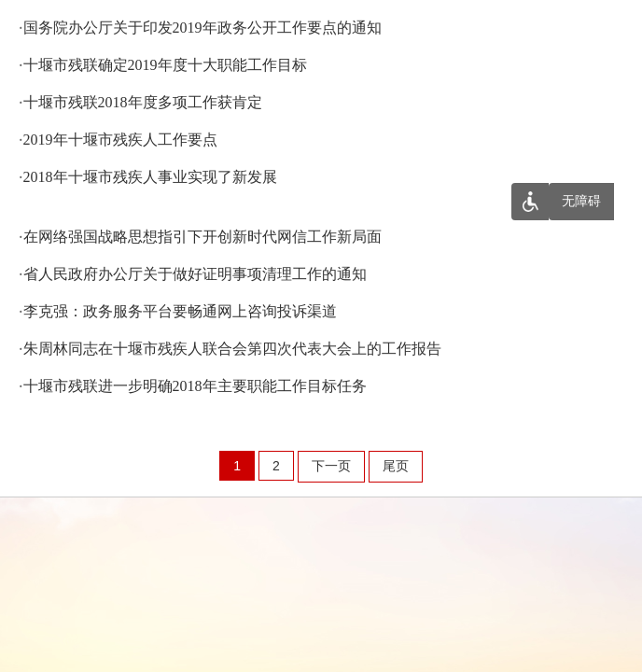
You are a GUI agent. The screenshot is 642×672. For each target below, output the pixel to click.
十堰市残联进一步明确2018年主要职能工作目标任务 (195, 386)
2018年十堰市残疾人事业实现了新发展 (150, 177)
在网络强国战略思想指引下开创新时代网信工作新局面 (202, 237)
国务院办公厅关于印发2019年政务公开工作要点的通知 (202, 28)
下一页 (331, 466)
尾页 (396, 466)
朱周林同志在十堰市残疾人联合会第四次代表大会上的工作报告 (232, 349)
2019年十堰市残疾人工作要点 (120, 140)
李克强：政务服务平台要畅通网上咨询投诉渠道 (180, 311)
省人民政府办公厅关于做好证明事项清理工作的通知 (195, 274)
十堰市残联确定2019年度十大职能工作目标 (165, 65)
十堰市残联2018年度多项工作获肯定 (143, 102)
